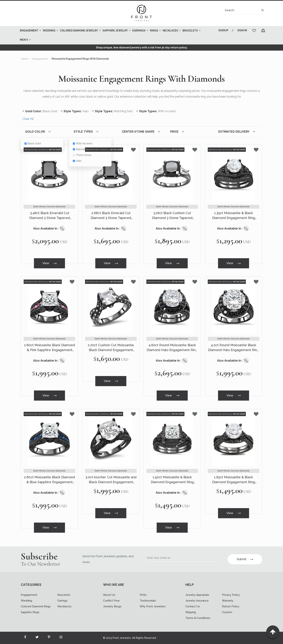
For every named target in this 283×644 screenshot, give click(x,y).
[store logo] (141, 13)
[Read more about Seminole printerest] (49, 638)
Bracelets (64, 595)
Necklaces (64, 606)
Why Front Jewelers (153, 606)
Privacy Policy (231, 595)
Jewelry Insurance (197, 601)
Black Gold (33, 143)
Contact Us (193, 606)
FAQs (143, 595)
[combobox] (243, 10)
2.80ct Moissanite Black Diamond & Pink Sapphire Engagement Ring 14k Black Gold (49, 348)
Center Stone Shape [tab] (138, 132)
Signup (223, 30)
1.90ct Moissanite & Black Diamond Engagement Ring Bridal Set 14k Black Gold (172, 480)
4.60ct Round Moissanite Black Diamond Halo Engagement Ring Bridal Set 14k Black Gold (172, 348)
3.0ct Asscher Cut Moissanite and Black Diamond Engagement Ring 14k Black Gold (111, 480)
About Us (109, 595)
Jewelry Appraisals (197, 595)
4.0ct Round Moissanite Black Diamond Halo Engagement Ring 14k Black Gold (233, 348)
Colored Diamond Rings (36, 606)
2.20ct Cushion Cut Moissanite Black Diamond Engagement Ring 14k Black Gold (111, 348)
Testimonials (148, 601)
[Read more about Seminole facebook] (25, 638)
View (49, 263)
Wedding (26, 601)
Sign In (242, 30)
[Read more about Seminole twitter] (37, 638)
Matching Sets (83, 149)
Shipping (191, 612)
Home (24, 59)
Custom (227, 612)
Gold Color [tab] (35, 132)
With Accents (82, 143)
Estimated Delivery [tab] (234, 132)
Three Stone (82, 155)
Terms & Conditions (198, 618)
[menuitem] (30, 31)
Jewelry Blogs (112, 606)
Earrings (62, 601)
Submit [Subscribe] (245, 559)
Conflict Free (111, 601)
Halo (77, 161)
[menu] (114, 35)
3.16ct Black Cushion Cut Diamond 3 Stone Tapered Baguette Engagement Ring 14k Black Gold (172, 216)
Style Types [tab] (83, 132)
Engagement (40, 59)
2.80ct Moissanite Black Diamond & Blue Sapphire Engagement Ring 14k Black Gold (49, 480)
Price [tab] (174, 132)
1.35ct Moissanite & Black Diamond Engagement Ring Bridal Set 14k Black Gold (234, 216)
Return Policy (231, 606)
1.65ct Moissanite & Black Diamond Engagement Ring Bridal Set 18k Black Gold (234, 480)
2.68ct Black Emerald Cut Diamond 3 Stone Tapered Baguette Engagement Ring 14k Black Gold (111, 216)
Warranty (228, 601)
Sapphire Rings (30, 612)
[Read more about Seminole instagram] (61, 638)
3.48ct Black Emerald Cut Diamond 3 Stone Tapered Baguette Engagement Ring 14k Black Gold (50, 216)
